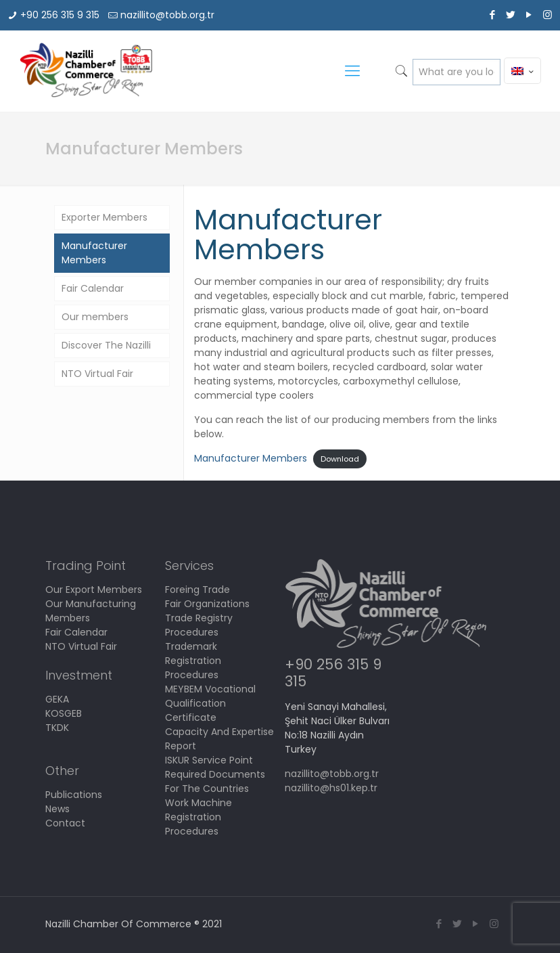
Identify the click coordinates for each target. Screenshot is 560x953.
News (57, 809)
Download (340, 459)
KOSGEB (64, 713)
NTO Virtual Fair (97, 374)
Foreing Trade (197, 590)
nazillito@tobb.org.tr (167, 15)
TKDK (57, 728)
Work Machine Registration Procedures (199, 817)
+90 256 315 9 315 (60, 15)
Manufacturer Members (251, 458)
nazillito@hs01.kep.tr (331, 788)
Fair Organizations (207, 604)
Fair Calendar (93, 288)
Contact (65, 823)
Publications (74, 795)
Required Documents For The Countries (215, 781)
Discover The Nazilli (106, 345)
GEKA (57, 699)
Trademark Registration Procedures (193, 661)
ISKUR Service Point (209, 760)
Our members (95, 317)
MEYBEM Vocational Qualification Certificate (210, 703)
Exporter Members (104, 217)
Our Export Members (94, 590)
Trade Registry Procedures (199, 625)
